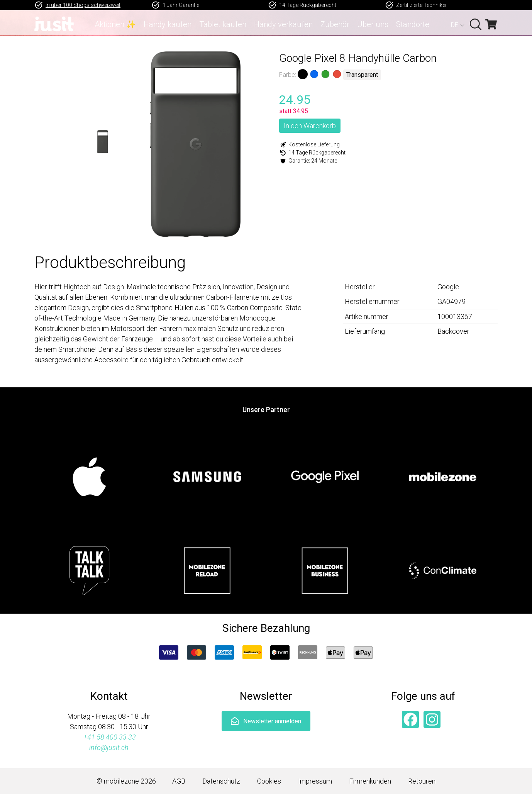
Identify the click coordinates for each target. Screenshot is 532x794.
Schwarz (303, 74)
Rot (337, 74)
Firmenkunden (370, 781)
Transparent (362, 75)
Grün (325, 74)
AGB (179, 781)
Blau (314, 74)
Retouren (422, 781)
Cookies (269, 781)
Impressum (315, 781)
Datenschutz (221, 781)
